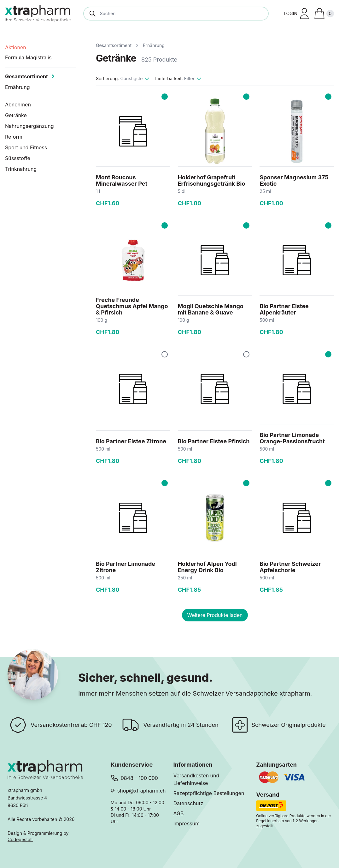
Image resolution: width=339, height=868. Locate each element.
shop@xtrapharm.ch (142, 791)
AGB (179, 813)
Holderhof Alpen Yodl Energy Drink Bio (207, 567)
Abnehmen (18, 105)
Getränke (16, 115)
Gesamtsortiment (114, 45)
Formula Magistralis (28, 57)
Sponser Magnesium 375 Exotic (294, 180)
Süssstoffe (18, 158)
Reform (14, 137)
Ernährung (154, 45)
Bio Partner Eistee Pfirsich (214, 441)
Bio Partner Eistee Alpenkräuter (284, 309)
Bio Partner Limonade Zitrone (126, 567)
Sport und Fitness (26, 147)
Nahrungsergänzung (29, 126)
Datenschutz (188, 803)
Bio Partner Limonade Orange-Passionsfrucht (292, 438)
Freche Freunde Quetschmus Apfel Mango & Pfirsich (132, 306)
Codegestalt (20, 839)
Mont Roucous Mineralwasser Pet (122, 180)
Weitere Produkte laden (215, 615)
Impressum (187, 823)
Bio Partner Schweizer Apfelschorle (290, 567)
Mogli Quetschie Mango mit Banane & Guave (211, 309)
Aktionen (16, 47)
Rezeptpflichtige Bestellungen (209, 793)
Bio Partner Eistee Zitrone (131, 441)
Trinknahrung (21, 169)
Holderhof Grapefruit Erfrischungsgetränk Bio (212, 180)
